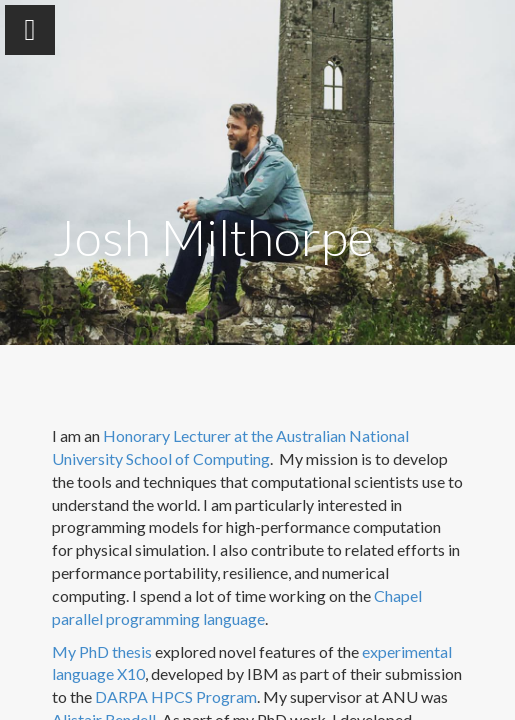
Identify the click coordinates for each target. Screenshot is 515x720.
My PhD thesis (102, 651)
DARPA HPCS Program (176, 696)
